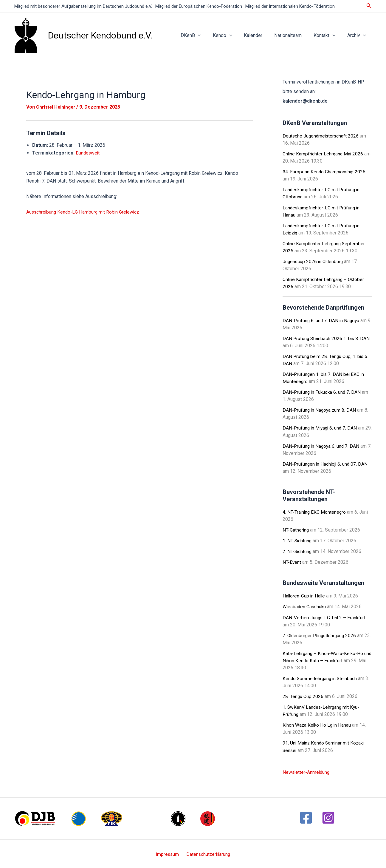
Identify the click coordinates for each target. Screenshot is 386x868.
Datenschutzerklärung (207, 853)
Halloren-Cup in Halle (304, 595)
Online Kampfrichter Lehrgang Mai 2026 (324, 154)
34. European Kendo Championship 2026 (325, 172)
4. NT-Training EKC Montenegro (315, 511)
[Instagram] (328, 816)
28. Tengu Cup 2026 (303, 695)
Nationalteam (294, 35)
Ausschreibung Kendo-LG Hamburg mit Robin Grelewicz (84, 212)
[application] (211, 35)
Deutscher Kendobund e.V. (100, 35)
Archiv (358, 35)
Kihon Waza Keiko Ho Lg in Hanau (318, 724)
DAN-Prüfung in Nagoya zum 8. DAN (320, 409)
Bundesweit (88, 153)
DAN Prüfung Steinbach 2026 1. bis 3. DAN (327, 338)
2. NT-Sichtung (297, 550)
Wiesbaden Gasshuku (305, 606)
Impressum (168, 853)
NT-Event (292, 561)
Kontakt (328, 35)
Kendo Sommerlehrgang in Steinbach (321, 677)
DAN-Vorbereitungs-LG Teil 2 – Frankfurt (325, 616)
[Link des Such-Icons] (369, 6)
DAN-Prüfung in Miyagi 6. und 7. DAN (321, 427)
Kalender (261, 35)
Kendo (233, 35)
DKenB (204, 35)
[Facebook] (306, 816)
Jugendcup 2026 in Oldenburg (314, 261)
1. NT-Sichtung (297, 540)
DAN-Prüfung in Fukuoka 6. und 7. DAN (323, 391)
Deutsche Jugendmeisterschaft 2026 (321, 136)
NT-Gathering (296, 529)
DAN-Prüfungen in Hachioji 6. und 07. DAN (326, 463)
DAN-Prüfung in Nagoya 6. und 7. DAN (322, 445)
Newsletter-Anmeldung (307, 771)
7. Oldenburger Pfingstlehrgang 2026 (321, 634)
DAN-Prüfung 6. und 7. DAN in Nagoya (322, 320)
